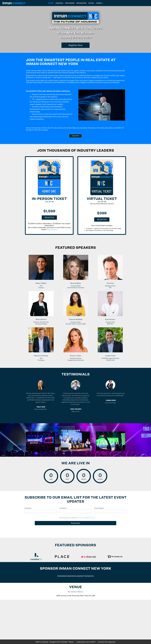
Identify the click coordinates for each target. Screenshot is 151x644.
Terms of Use (92, 518)
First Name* (28, 508)
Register (49, 217)
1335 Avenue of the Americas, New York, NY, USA (76, 596)
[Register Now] (75, 45)
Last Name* (63, 508)
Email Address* (99, 508)
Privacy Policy (82, 518)
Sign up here (52, 229)
